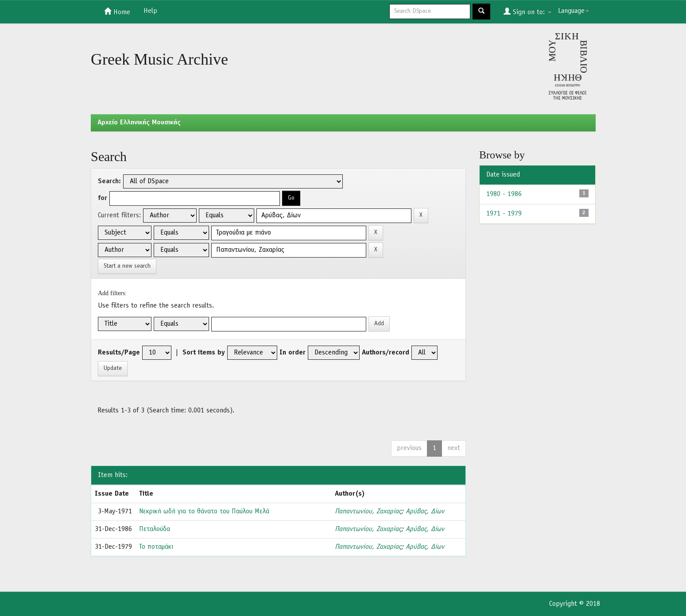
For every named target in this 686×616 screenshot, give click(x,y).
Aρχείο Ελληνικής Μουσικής (139, 123)
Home (117, 12)
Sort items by (204, 353)
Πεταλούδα (155, 529)
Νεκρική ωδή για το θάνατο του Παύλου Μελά (204, 512)
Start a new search (127, 266)
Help (150, 11)
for (103, 198)
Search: (109, 181)
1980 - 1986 (504, 194)
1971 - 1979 (504, 214)
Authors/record (386, 353)
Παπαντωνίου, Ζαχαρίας (368, 512)
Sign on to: (527, 12)
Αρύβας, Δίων (425, 512)
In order (293, 353)
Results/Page (119, 353)
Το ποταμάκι (156, 547)
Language (574, 11)
